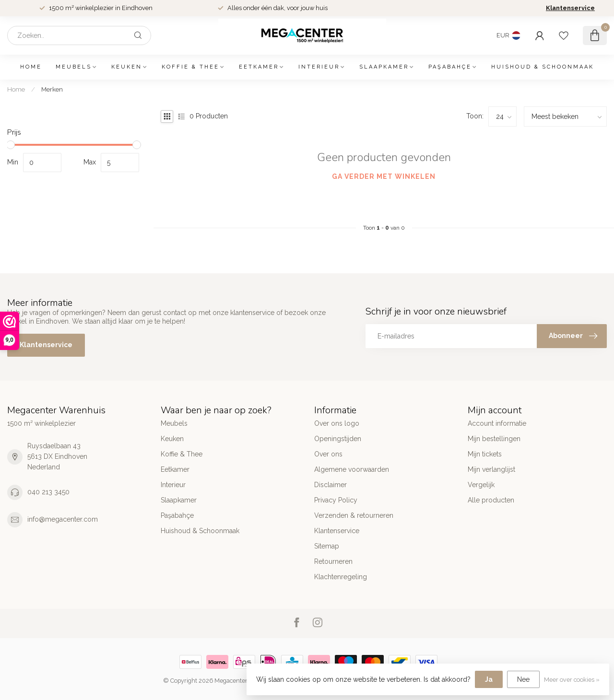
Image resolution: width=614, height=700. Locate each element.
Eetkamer (259, 67)
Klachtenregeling (341, 577)
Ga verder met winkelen (384, 176)
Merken (52, 89)
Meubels (74, 67)
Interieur (319, 67)
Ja (489, 679)
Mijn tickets (485, 454)
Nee (523, 679)
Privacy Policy (336, 500)
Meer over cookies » (572, 680)
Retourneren (333, 561)
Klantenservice (570, 8)
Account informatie (497, 423)
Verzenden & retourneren (354, 515)
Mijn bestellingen (494, 439)
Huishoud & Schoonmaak (543, 67)
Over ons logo (337, 423)
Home (31, 67)
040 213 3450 (48, 492)
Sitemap (327, 546)
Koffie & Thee (190, 67)
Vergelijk (481, 485)
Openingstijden (338, 439)
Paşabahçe (450, 67)
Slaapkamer (384, 67)
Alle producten (491, 500)
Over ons (328, 454)
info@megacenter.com (63, 519)
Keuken (127, 67)
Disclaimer (331, 485)
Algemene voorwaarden (352, 469)
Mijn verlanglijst (491, 469)
